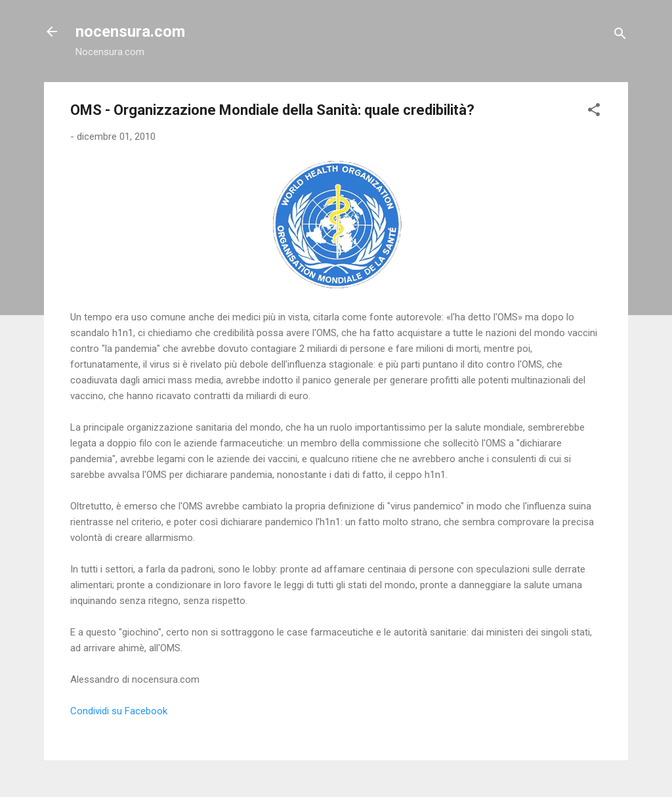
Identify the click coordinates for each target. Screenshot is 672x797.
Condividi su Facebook (119, 711)
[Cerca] (620, 36)
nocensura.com (130, 32)
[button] (594, 112)
